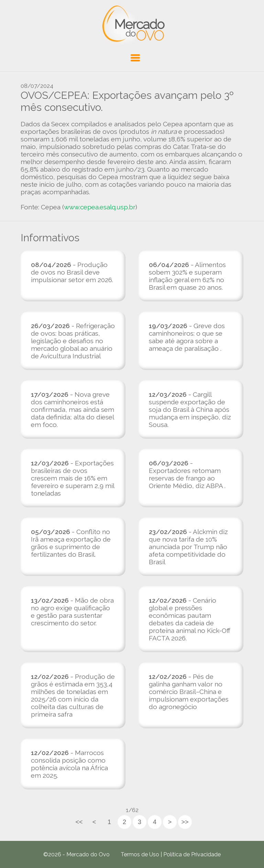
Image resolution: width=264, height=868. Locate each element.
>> (185, 822)
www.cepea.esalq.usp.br (100, 207)
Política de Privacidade (192, 854)
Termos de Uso (140, 854)
